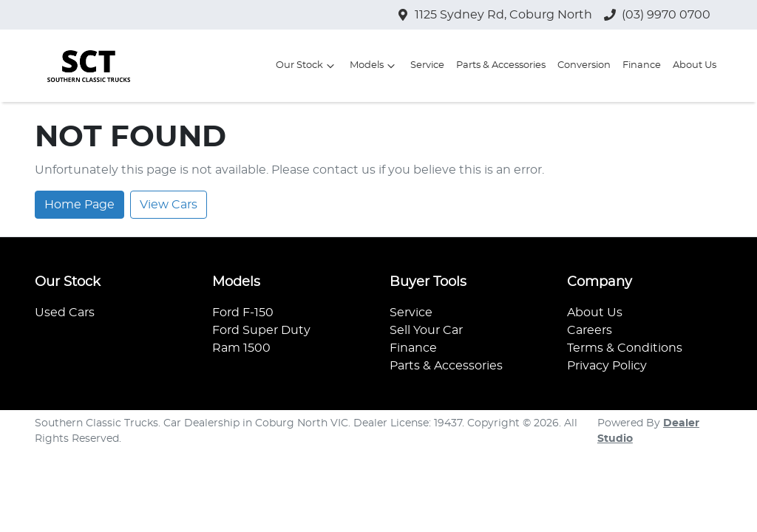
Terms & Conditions (625, 348)
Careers (590, 330)
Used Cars (65, 313)
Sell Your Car (426, 330)
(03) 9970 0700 (666, 15)
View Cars (169, 205)
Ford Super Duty (261, 330)
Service (427, 65)
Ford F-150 (243, 313)
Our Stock (307, 66)
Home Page (79, 205)
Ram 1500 (241, 348)
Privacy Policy (607, 366)
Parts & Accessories (501, 65)
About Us (695, 65)
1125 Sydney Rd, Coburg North (503, 15)
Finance (642, 65)
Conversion (584, 65)
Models (374, 66)
